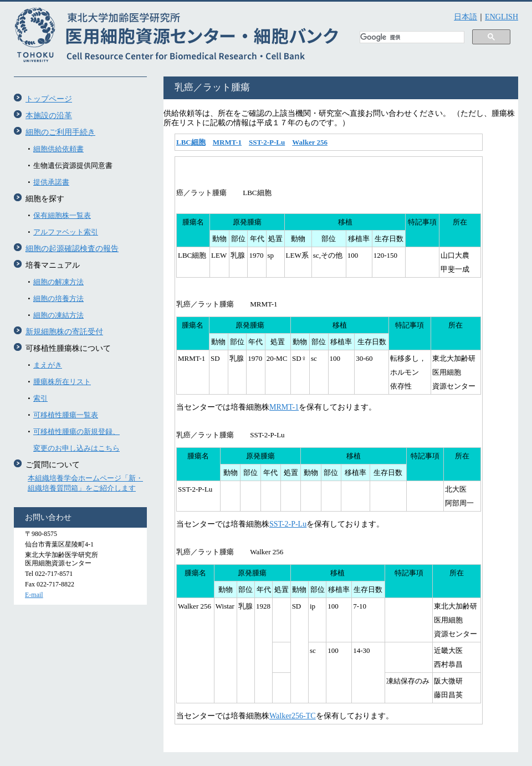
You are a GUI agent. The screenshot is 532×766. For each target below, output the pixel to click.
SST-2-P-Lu (267, 142)
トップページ (49, 99)
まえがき (48, 365)
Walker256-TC (293, 716)
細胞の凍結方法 (58, 315)
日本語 (465, 17)
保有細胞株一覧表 (62, 215)
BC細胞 (193, 142)
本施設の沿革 (49, 116)
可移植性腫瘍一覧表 (66, 415)
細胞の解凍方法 (58, 282)
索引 (40, 398)
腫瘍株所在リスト (62, 382)
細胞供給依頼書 (58, 149)
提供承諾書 (51, 182)
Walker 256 (310, 142)
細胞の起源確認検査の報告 (72, 249)
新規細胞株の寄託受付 (64, 332)
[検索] (411, 38)
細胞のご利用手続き (60, 132)
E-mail (34, 595)
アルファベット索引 (66, 232)
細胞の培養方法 (58, 298)
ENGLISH (502, 17)
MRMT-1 (227, 142)
